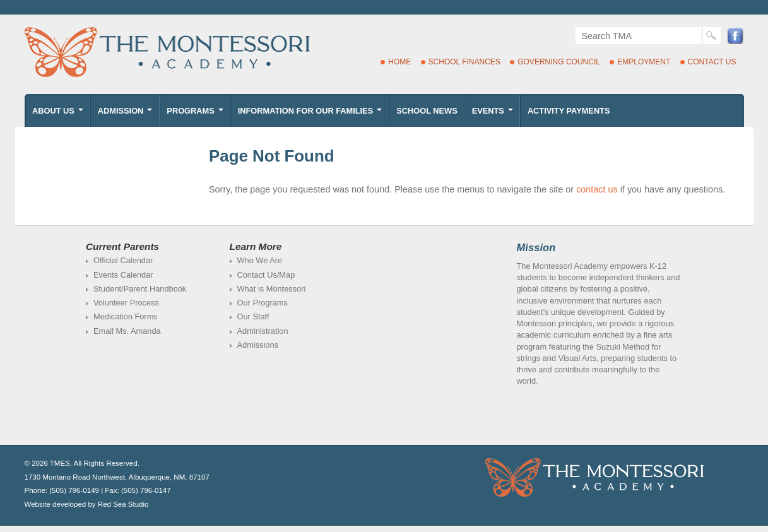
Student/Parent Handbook (140, 289)
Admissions (258, 345)
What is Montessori (272, 289)
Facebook (736, 36)
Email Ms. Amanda (127, 331)
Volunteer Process (126, 303)
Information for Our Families (311, 114)
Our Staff (253, 316)
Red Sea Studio (123, 504)
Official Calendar (123, 260)
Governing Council (559, 62)
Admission (126, 114)
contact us (597, 189)
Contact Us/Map (266, 275)
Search (711, 36)
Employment (644, 62)
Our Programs (263, 303)
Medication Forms (126, 316)
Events (494, 114)
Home (399, 62)
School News (427, 111)
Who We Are (260, 260)
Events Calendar (123, 275)
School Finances (464, 62)
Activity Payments (569, 111)
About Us (59, 114)
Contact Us (712, 62)
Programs (196, 114)
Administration (263, 331)
